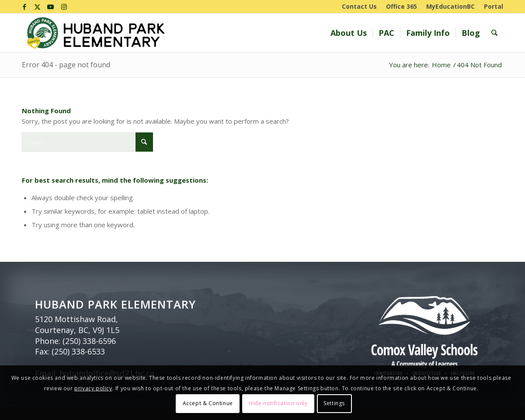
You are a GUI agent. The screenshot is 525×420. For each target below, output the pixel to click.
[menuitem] (360, 7)
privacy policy (93, 388)
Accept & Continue (208, 403)
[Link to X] (37, 7)
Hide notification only (278, 403)
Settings (334, 403)
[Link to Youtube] (50, 7)
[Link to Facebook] (24, 7)
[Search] (494, 33)
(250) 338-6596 (89, 341)
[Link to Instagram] (64, 7)
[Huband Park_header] (167, 33)
